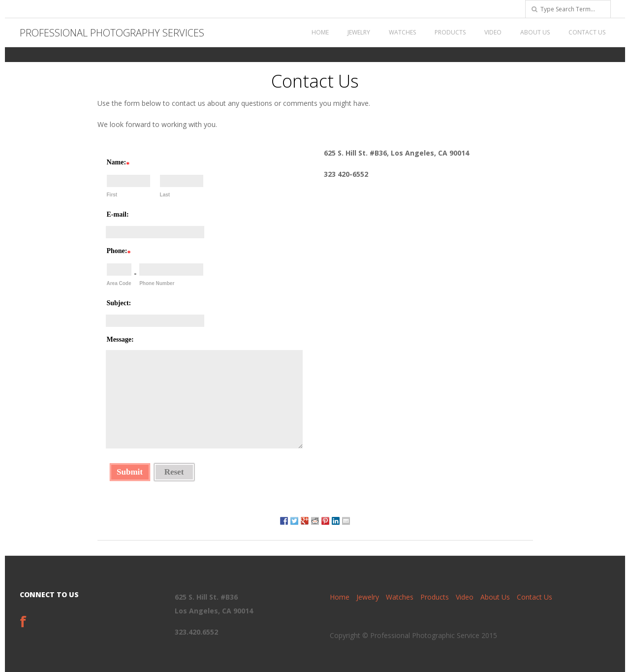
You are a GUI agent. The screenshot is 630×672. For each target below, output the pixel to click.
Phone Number (157, 283)
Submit (130, 472)
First (112, 195)
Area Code (119, 283)
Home (320, 32)
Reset (174, 472)
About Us (535, 32)
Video (493, 32)
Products (450, 32)
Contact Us (587, 32)
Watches (402, 32)
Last (165, 195)
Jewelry (359, 32)
